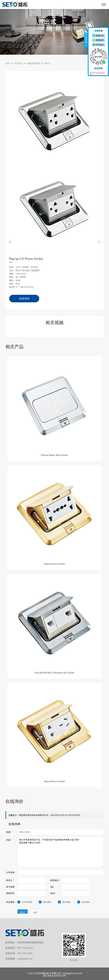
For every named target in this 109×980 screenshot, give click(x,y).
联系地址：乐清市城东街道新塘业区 (25, 942)
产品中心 (19, 63)
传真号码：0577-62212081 (19, 953)
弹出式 (48, 63)
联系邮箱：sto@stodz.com (19, 959)
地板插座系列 (34, 63)
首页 (8, 63)
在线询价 (24, 299)
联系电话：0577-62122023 (19, 948)
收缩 (86, 39)
